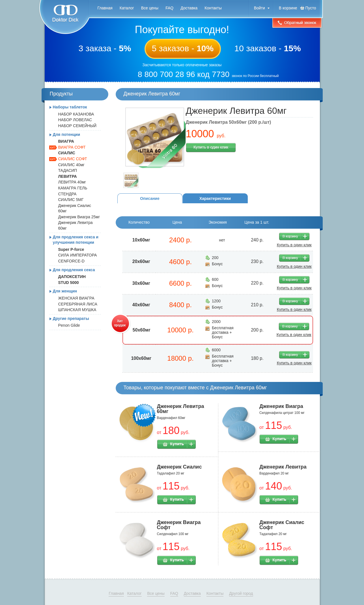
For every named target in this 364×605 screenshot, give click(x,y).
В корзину (294, 237)
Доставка (189, 8)
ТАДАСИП (68, 170)
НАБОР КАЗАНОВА (76, 114)
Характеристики (215, 198)
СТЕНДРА (67, 194)
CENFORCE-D (71, 261)
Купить (176, 444)
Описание (150, 198)
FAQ (169, 8)
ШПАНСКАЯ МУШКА (77, 310)
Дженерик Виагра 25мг (79, 217)
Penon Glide (69, 325)
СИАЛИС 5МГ (71, 200)
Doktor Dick (64, 17)
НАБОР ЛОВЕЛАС (75, 120)
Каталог (127, 8)
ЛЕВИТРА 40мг (72, 182)
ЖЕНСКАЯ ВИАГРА (76, 298)
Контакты (213, 8)
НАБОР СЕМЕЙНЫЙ (77, 126)
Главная (105, 8)
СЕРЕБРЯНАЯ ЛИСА (78, 304)
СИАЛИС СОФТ (73, 159)
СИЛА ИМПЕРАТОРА (78, 255)
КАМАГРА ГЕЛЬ (73, 188)
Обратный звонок (297, 23)
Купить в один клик (211, 148)
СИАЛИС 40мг (71, 165)
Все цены (150, 8)
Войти (259, 8)
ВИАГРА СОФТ (72, 147)
